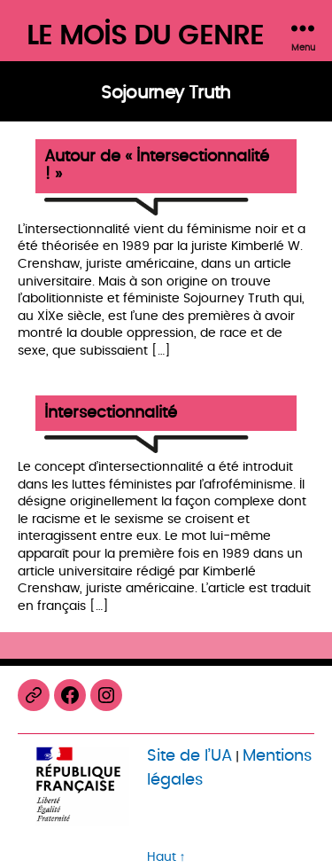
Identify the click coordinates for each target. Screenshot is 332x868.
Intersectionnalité (111, 414)
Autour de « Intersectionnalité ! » (157, 166)
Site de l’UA (189, 756)
